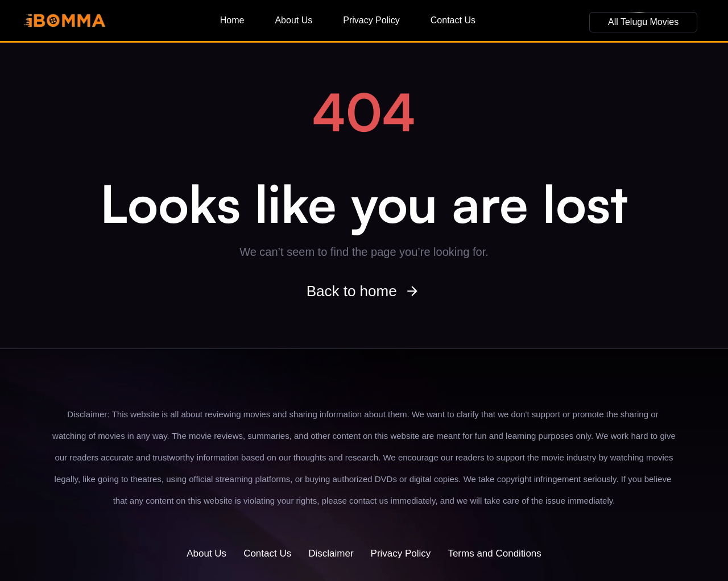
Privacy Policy (371, 20)
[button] (643, 22)
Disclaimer (331, 553)
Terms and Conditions (494, 553)
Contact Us (453, 20)
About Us (293, 20)
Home (232, 20)
